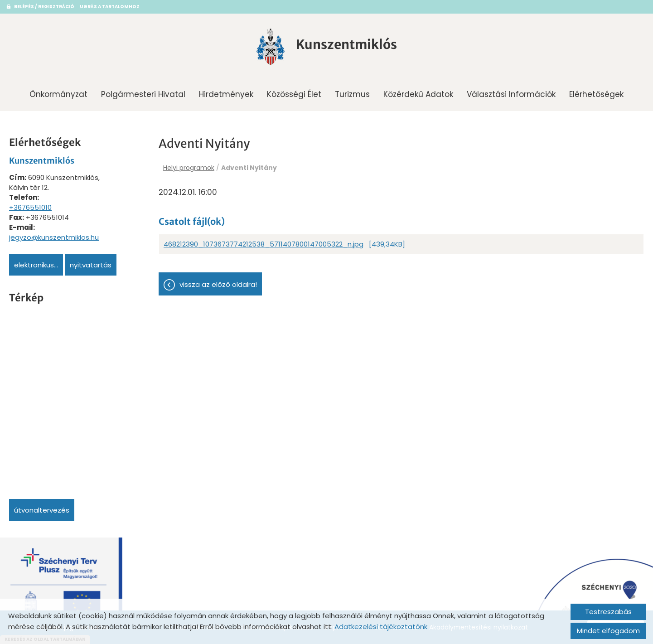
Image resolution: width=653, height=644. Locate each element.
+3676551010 (30, 207)
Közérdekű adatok (418, 94)
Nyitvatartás (91, 265)
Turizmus (352, 94)
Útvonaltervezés (42, 510)
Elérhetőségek (596, 94)
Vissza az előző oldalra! (218, 284)
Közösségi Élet (294, 94)
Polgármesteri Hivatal (143, 94)
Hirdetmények (226, 94)
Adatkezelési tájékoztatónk (381, 627)
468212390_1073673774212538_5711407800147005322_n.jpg (264, 244)
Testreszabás (608, 612)
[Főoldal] (271, 47)
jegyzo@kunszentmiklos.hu (54, 237)
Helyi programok (189, 168)
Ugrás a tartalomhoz (110, 7)
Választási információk (511, 94)
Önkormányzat (58, 94)
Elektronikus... (36, 265)
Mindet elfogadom (608, 631)
